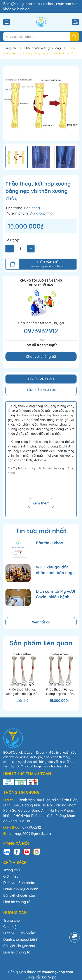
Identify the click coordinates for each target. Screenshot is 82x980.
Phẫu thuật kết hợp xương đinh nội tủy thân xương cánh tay (22, 692)
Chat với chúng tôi (41, 357)
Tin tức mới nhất (41, 531)
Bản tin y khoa (50, 543)
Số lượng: (12, 240)
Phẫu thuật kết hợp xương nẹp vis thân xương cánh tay (60, 692)
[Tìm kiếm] (74, 37)
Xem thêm (41, 503)
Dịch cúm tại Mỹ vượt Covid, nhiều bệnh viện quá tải (56, 594)
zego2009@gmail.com (33, 834)
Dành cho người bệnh (21, 889)
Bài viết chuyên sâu (19, 895)
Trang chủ (11, 870)
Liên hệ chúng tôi (17, 902)
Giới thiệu (11, 876)
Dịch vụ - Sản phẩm (19, 883)
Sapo (52, 977)
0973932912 (41, 331)
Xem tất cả (41, 622)
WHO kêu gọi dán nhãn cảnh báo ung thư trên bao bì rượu (55, 570)
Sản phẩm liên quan (41, 643)
